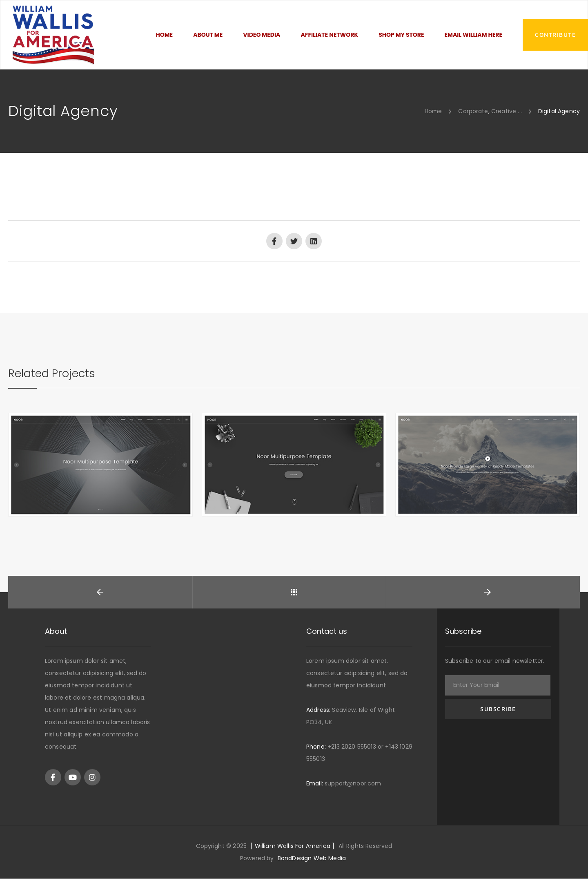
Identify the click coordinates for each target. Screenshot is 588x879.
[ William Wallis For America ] (292, 846)
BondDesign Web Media (312, 859)
